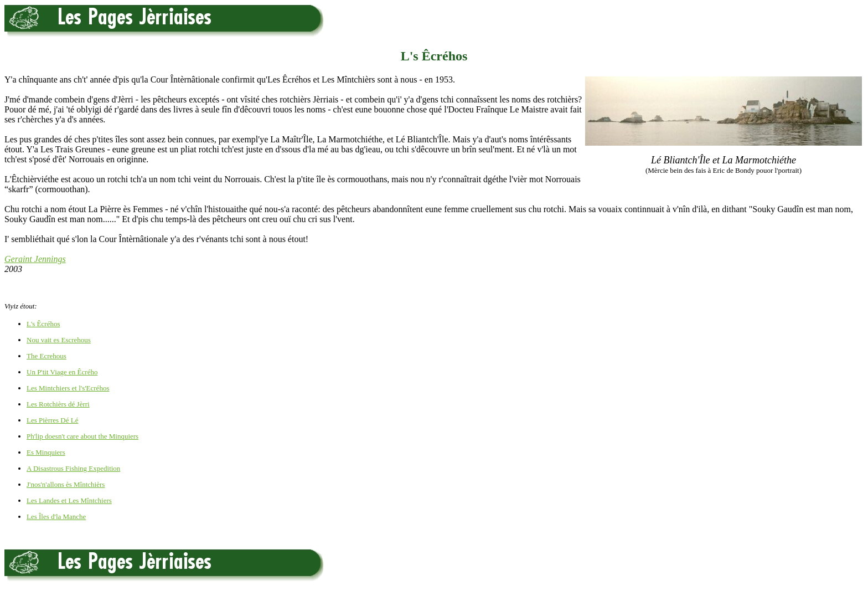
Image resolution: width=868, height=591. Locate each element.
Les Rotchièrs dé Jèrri (58, 404)
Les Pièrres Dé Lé (53, 420)
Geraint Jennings (35, 259)
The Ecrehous (46, 356)
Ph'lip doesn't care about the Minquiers (82, 436)
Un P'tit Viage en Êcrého (62, 372)
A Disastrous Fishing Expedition (73, 468)
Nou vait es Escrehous (59, 340)
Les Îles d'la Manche (56, 517)
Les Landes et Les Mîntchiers (69, 500)
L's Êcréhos (43, 324)
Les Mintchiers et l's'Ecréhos (68, 388)
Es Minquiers (46, 452)
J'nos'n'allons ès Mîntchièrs (66, 484)
